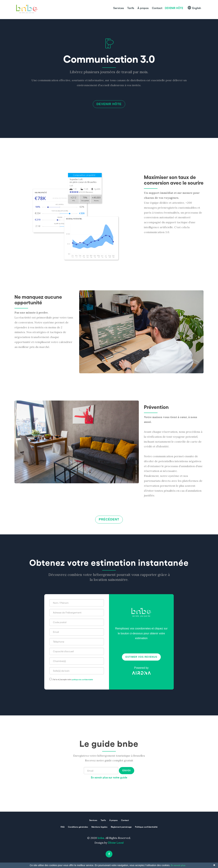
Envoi (127, 771)
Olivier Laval (116, 843)
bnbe (101, 838)
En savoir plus (178, 865)
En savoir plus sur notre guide (109, 778)
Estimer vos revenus (141, 657)
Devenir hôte (109, 104)
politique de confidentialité (82, 680)
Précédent (109, 520)
